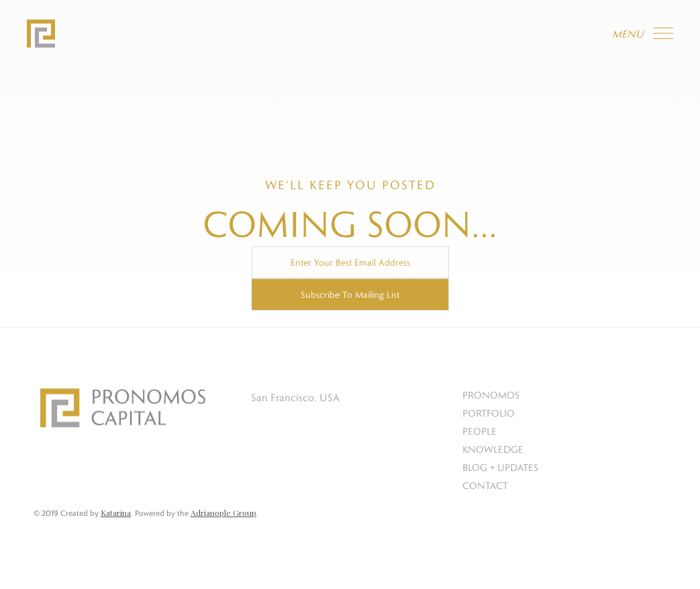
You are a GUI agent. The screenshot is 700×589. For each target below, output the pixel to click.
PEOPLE (480, 431)
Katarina (116, 513)
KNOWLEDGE (493, 449)
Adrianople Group (223, 513)
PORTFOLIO (489, 413)
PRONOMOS (491, 395)
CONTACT (485, 485)
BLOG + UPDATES (500, 467)
